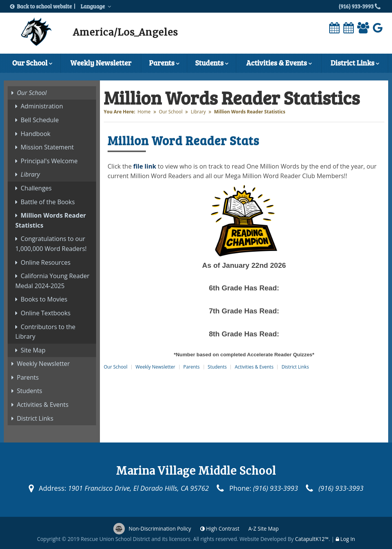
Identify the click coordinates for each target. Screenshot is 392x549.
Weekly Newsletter (101, 63)
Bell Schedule (40, 120)
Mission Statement (47, 147)
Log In (348, 539)
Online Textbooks (46, 313)
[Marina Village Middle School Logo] (36, 33)
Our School (32, 64)
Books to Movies (44, 299)
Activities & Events (279, 64)
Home (144, 112)
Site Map (33, 350)
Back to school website (43, 6)
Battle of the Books (48, 202)
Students (212, 64)
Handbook (36, 134)
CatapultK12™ (312, 539)
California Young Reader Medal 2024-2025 (52, 281)
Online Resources (46, 262)
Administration (42, 106)
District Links (354, 64)
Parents (164, 64)
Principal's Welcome (49, 161)
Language (97, 6)
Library (198, 112)
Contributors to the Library (45, 332)
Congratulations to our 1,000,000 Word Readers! (51, 244)
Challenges (36, 188)
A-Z (264, 529)
